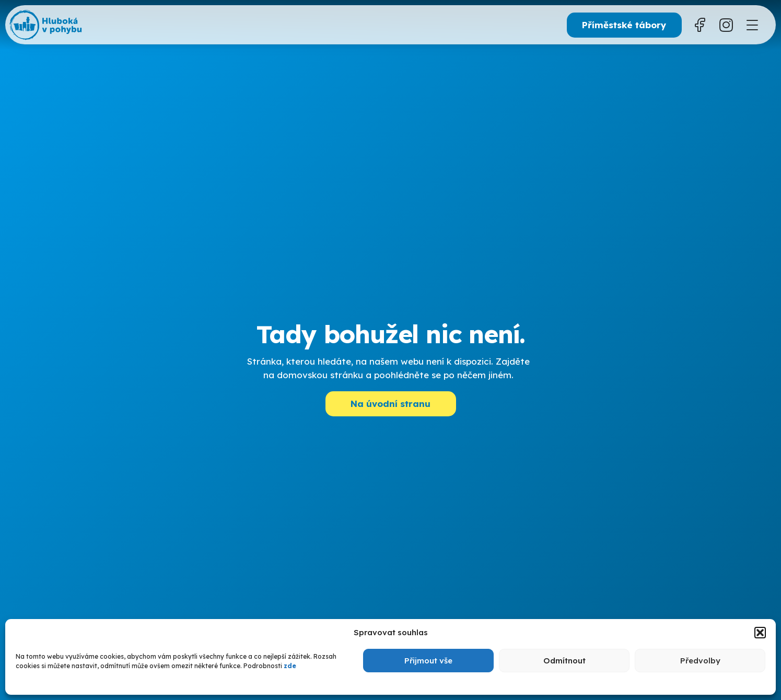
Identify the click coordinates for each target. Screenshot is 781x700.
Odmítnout (564, 661)
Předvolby (700, 661)
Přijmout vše (428, 661)
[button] (760, 633)
